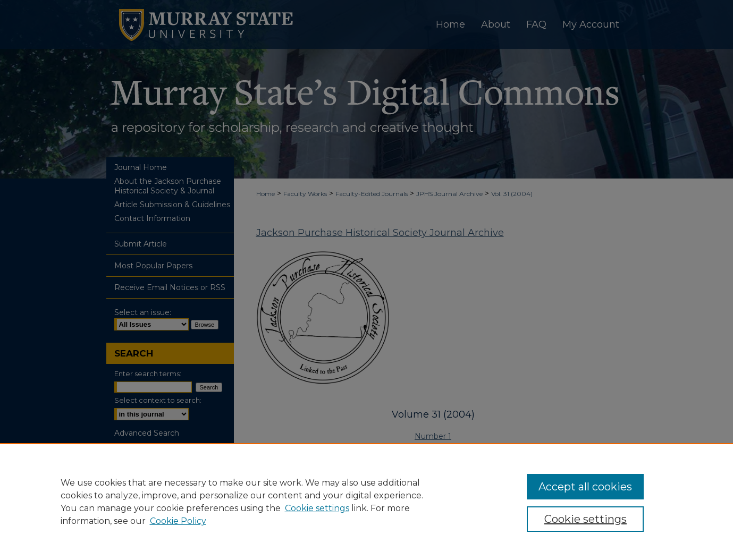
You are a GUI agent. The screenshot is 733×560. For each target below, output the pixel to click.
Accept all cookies (585, 487)
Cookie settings (317, 508)
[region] (366, 502)
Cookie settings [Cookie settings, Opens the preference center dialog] (585, 519)
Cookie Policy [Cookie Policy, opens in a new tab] (178, 521)
